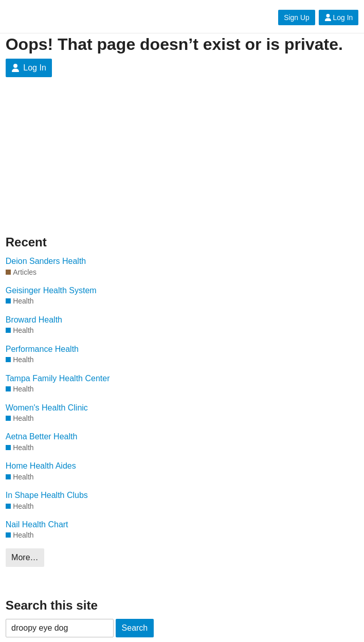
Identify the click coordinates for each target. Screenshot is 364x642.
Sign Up (296, 17)
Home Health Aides (41, 466)
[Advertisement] (89, 164)
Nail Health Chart (37, 524)
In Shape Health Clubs (47, 495)
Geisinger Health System (51, 290)
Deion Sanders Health (46, 261)
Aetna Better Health (42, 436)
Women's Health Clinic (47, 408)
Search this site (52, 605)
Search (135, 628)
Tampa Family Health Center (58, 378)
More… (25, 557)
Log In (339, 17)
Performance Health (42, 349)
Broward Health (34, 320)
